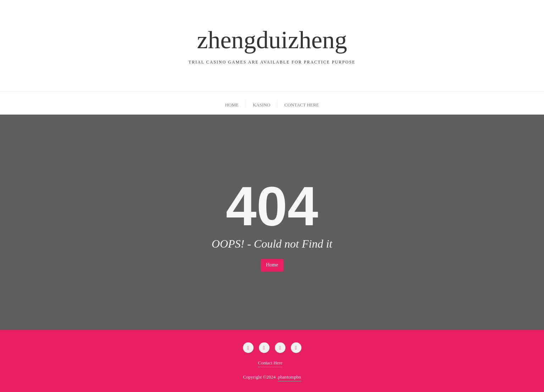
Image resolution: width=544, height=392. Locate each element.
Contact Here (270, 363)
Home (272, 265)
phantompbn (290, 377)
